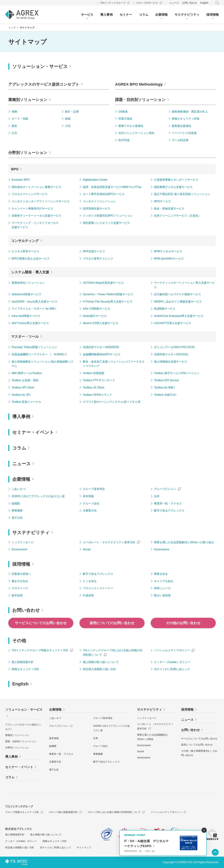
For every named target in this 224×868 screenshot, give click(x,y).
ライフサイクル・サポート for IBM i (34, 309)
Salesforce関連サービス (26, 294)
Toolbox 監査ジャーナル (26, 402)
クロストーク (20, 588)
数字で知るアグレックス (169, 511)
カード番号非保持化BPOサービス (104, 194)
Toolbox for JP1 (21, 395)
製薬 (68, 119)
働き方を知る (20, 581)
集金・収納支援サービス (169, 209)
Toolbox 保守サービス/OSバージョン (177, 373)
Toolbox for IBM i (164, 387)
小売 (68, 126)
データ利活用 (180, 140)
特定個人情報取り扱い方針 (99, 669)
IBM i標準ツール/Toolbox (27, 373)
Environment (19, 549)
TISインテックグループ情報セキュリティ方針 (40, 650)
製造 (14, 126)
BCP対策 (124, 140)
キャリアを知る (164, 581)
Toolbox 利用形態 (94, 373)
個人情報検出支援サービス (171, 362)
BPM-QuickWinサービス (169, 259)
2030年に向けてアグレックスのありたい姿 (38, 496)
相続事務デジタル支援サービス (173, 187)
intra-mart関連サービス (26, 316)
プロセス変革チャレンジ (98, 259)
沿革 (157, 496)
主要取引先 (90, 511)
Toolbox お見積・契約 (25, 380)
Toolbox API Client (23, 387)
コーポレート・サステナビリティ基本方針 (109, 542)
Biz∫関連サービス (165, 309)
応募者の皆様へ (21, 574)
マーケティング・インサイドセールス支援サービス (35, 225)
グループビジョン (165, 489)
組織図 (16, 503)
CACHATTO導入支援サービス (173, 323)
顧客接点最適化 (181, 126)
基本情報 (88, 496)
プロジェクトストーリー (98, 588)
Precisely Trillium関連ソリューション (34, 347)
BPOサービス (162, 201)
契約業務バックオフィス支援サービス (106, 223)
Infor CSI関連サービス (97, 309)
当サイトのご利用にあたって (172, 669)
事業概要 (17, 511)
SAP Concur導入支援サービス (30, 323)
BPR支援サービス (94, 251)
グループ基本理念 (94, 489)
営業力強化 (125, 119)
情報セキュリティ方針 (25, 669)
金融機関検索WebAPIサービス (102, 354)
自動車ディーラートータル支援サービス (36, 216)
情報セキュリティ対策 (186, 119)
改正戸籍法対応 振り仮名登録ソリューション (182, 194)
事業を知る (161, 574)
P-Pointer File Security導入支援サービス (108, 302)
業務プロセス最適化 (131, 126)
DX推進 (123, 112)
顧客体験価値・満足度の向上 (190, 112)
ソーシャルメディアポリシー (172, 650)
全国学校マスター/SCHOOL (171, 354)
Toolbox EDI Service (166, 380)
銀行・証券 (72, 112)
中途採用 (88, 595)
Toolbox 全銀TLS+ (165, 395)
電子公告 (17, 518)
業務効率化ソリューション (28, 283)
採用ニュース (162, 588)
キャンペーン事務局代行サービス (32, 209)
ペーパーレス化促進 (184, 133)
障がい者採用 (162, 595)
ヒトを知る (90, 581)
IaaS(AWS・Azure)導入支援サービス (34, 302)
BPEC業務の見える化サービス (31, 259)
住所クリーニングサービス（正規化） (178, 216)
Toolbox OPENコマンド (97, 395)
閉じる (204, 830)
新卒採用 (17, 595)
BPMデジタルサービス (168, 251)
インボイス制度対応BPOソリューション (108, 216)
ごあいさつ (18, 489)
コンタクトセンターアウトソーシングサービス (41, 201)
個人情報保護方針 (23, 662)
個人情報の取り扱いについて (101, 662)
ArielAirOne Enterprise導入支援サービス (179, 316)
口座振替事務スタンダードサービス (176, 180)
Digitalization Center (95, 180)
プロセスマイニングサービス (30, 194)
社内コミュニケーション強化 (136, 133)
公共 (14, 133)
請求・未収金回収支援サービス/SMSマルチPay (112, 187)
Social (87, 549)
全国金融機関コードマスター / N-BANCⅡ (39, 354)
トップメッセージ (23, 542)
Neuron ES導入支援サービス (101, 323)
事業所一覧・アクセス (168, 503)
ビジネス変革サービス (25, 251)
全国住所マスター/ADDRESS (101, 347)
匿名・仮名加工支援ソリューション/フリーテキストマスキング (114, 364)
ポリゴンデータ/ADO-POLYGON (174, 347)
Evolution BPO (21, 180)
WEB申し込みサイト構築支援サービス (178, 302)
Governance (162, 549)
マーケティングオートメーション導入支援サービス (184, 285)
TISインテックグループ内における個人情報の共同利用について (113, 653)
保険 (14, 112)
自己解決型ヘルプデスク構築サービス (178, 294)
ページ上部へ (215, 852)
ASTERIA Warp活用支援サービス (103, 283)
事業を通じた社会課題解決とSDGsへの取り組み (184, 542)
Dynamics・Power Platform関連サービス (108, 294)
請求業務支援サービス (97, 209)
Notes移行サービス (95, 316)
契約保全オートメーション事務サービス (36, 187)
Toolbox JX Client (94, 387)
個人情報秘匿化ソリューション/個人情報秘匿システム (42, 364)
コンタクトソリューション (99, 201)
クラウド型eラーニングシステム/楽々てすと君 (112, 402)
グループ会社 (91, 503)
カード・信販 (20, 119)
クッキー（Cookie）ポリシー (172, 662)
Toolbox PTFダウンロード (99, 380)
